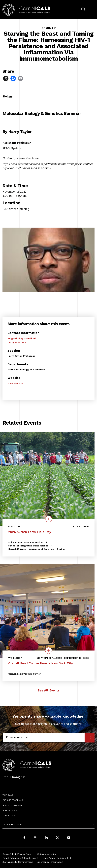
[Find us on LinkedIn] (46, 838)
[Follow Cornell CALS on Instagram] (35, 838)
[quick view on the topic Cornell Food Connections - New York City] (49, 651)
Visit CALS (8, 795)
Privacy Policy (25, 854)
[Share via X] (6, 78)
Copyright (8, 854)
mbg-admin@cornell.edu (22, 338)
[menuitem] (83, 10)
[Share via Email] (21, 78)
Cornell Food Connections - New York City (41, 663)
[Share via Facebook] (13, 78)
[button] (91, 9)
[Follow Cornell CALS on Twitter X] (57, 838)
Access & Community (14, 805)
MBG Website (15, 383)
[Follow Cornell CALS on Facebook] (24, 838)
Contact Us (9, 815)
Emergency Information (50, 862)
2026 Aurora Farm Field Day (30, 532)
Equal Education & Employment (20, 858)
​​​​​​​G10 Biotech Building (16, 209)
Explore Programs (13, 800)
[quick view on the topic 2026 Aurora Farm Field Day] (49, 519)
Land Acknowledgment (55, 858)
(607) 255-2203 (17, 342)
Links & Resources (13, 824)
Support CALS (10, 810)
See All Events (49, 690)
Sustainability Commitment (18, 862)
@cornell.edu (18, 168)
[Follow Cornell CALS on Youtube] (69, 838)
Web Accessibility (46, 854)
